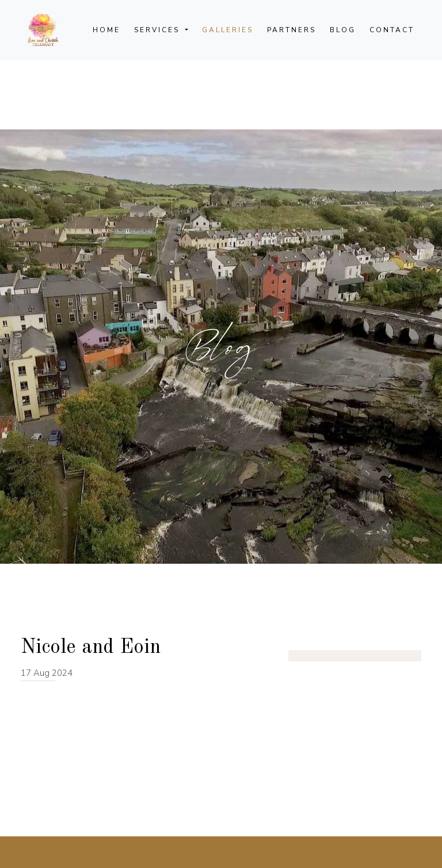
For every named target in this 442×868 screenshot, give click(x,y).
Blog (343, 30)
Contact (392, 30)
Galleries (228, 30)
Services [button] (159, 30)
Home (106, 30)
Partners (292, 30)
